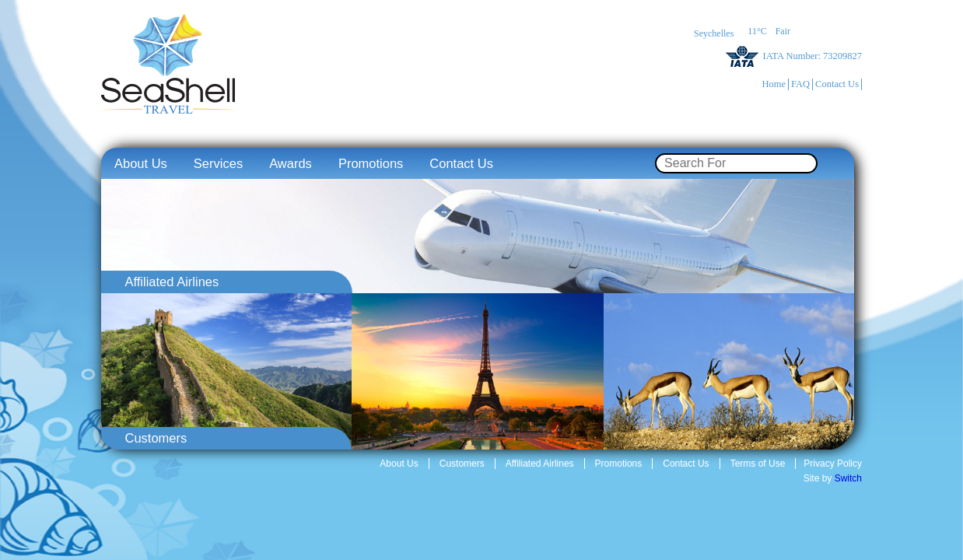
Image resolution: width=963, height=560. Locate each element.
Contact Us (837, 84)
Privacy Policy (833, 464)
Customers (462, 464)
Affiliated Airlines (540, 464)
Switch (848, 478)
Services (218, 163)
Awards (291, 163)
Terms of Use (758, 464)
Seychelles (714, 33)
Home (774, 84)
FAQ (800, 84)
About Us (141, 163)
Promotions (371, 163)
